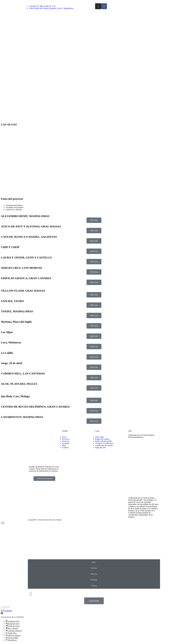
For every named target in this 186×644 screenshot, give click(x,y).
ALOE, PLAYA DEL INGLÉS (19, 384)
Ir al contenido (6, 611)
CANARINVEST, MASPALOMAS (22, 417)
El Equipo (94, 580)
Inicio (94, 562)
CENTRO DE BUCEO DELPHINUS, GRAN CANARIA (35, 407)
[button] (2, 613)
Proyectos (94, 574)
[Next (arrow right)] (4, 609)
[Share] (4, 607)
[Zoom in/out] (9, 607)
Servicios (94, 568)
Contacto (94, 586)
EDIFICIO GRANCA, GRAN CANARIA (26, 278)
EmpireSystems (66, 520)
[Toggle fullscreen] (7, 607)
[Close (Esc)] (2, 607)
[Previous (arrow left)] (2, 609)
